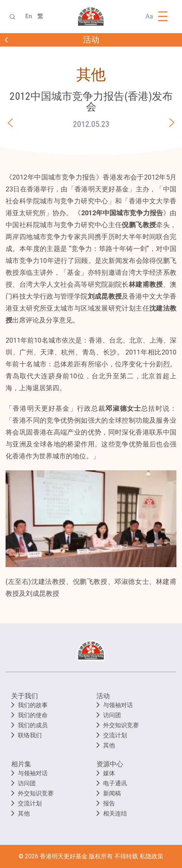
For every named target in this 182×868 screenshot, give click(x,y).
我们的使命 (33, 715)
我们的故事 (33, 705)
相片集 (21, 764)
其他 (109, 745)
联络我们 (30, 735)
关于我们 (25, 696)
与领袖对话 (118, 705)
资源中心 (110, 764)
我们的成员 (33, 725)
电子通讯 (115, 783)
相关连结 (115, 813)
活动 (103, 696)
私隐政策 (151, 856)
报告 (109, 803)
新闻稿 (112, 793)
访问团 (112, 715)
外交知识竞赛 (121, 725)
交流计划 (115, 735)
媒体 (109, 773)
